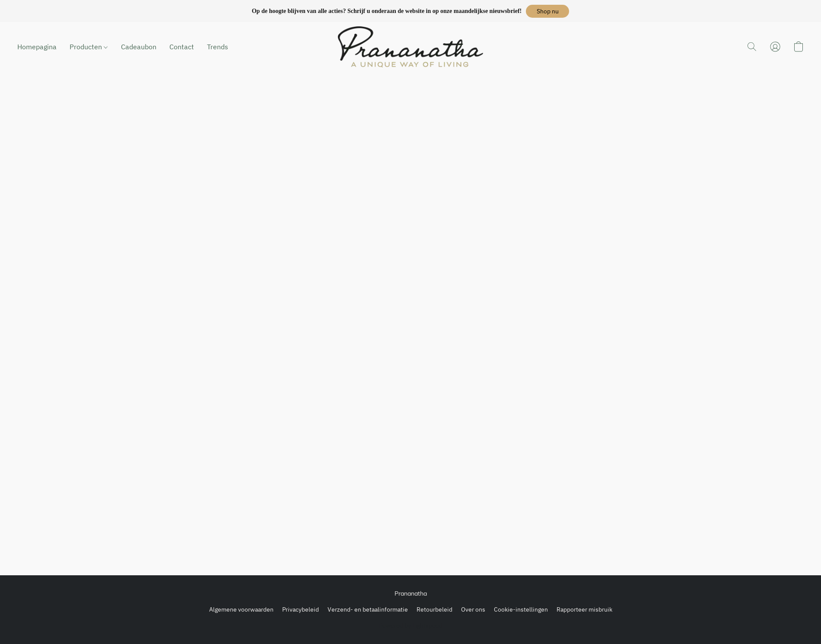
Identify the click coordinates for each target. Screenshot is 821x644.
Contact (182, 47)
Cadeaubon (139, 47)
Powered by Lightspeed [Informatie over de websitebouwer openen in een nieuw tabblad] (411, 625)
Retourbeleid (434, 609)
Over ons (473, 609)
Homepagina (37, 47)
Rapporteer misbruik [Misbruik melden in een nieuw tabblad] (584, 609)
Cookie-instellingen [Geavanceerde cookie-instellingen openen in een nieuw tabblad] (521, 609)
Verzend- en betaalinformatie (368, 609)
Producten (89, 47)
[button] (547, 11)
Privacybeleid (301, 609)
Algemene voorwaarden (241, 609)
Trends (218, 47)
